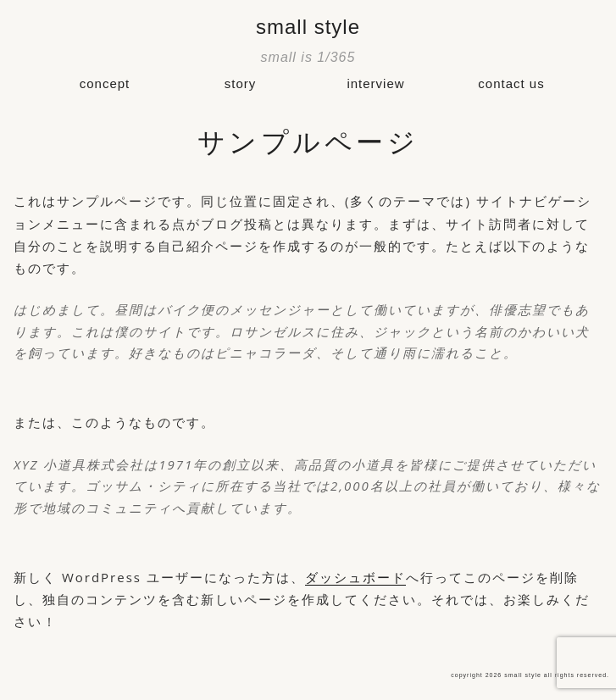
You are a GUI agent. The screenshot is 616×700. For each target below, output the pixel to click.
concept (105, 83)
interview (375, 83)
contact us (511, 83)
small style (308, 27)
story (241, 83)
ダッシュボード (355, 577)
